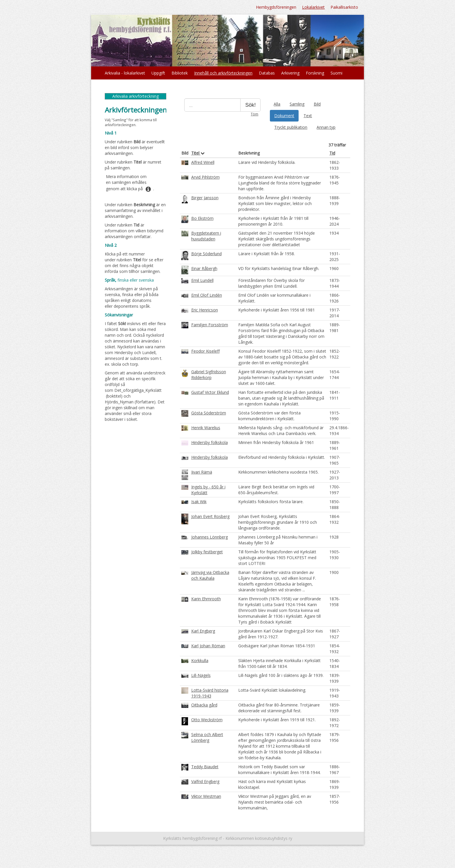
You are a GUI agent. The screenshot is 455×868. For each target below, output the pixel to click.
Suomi (336, 73)
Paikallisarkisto (344, 7)
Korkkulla (200, 660)
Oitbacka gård (204, 705)
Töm (254, 114)
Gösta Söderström (209, 413)
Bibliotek (180, 73)
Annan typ (326, 127)
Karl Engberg (203, 631)
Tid (332, 153)
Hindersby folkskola (210, 442)
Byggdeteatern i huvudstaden (206, 236)
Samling (297, 104)
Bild (317, 104)
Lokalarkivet (313, 7)
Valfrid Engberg (205, 781)
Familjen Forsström (210, 325)
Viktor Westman (206, 796)
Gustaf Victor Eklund (210, 392)
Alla (277, 104)
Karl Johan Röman (208, 646)
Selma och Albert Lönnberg (207, 737)
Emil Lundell (202, 280)
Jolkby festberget (207, 552)
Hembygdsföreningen (276, 7)
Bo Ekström (202, 218)
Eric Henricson (205, 310)
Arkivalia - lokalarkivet (125, 73)
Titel (198, 153)
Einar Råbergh (204, 268)
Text (308, 116)
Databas (267, 73)
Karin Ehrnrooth (206, 599)
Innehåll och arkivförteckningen (223, 73)
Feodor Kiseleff (205, 351)
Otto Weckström (207, 720)
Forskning (315, 73)
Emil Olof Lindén (207, 295)
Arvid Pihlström (205, 177)
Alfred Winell (203, 162)
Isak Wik (199, 502)
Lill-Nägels (201, 675)
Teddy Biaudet (205, 767)
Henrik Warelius (206, 428)
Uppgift (158, 73)
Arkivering (290, 73)
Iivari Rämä (202, 472)
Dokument (284, 116)
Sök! (250, 105)
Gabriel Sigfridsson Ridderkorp (209, 375)
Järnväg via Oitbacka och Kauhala (210, 575)
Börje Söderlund (206, 254)
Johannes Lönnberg (210, 537)
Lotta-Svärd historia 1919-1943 (210, 693)
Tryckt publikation (291, 127)
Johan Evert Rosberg (210, 516)
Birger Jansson (205, 198)
